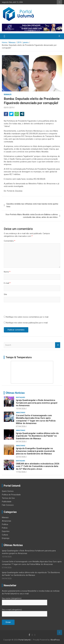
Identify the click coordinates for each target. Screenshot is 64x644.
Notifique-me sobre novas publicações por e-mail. (27, 323)
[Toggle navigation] (4, 36)
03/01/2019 (9, 108)
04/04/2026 (21, 442)
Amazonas (21, 413)
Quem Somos (8, 491)
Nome (7, 272)
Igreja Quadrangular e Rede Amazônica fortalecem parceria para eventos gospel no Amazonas (37, 403)
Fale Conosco (8, 505)
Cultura (5, 535)
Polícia (5, 528)
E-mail (7, 283)
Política (5, 524)
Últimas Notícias (15, 393)
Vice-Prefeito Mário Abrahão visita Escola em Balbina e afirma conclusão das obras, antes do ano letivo (32, 216)
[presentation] (23, 309)
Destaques (20, 397)
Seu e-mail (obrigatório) (25, 612)
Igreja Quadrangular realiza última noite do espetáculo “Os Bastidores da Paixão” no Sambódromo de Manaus (37, 436)
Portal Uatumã (24, 640)
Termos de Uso (8, 498)
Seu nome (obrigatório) (25, 600)
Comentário (9, 241)
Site (5, 294)
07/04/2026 (21, 426)
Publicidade (7, 502)
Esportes (6, 531)
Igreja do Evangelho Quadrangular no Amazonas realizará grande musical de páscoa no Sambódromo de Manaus (35, 451)
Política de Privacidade (11, 495)
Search (58, 345)
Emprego (6, 538)
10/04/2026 (21, 409)
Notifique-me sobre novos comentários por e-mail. (27, 317)
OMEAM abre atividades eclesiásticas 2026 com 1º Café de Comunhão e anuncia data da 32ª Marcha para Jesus (38, 466)
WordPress (55, 640)
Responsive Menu (59, 2)
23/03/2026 (21, 457)
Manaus (8, 94)
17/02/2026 (21, 472)
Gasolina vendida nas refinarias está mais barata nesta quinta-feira (33, 205)
